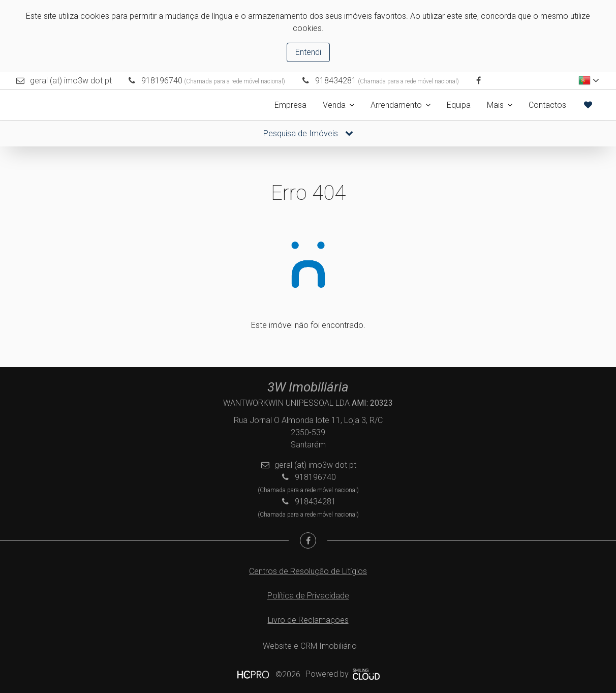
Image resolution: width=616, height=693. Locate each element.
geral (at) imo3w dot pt (71, 81)
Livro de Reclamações (308, 620)
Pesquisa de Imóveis (308, 133)
